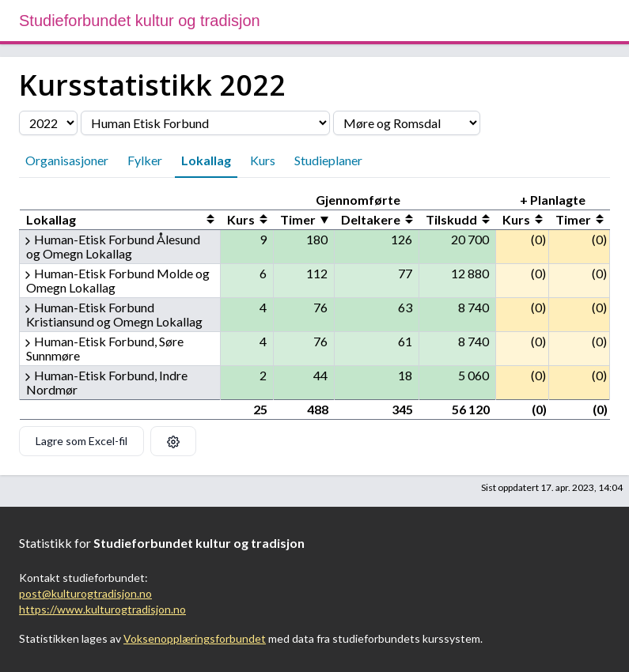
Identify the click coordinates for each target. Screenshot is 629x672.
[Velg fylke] (407, 123)
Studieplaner (328, 160)
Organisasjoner (67, 160)
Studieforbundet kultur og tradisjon (140, 21)
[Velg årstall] (48, 123)
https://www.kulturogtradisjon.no (102, 609)
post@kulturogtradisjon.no (85, 593)
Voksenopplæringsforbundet (195, 638)
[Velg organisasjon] (205, 123)
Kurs (263, 160)
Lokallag (206, 160)
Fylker (145, 160)
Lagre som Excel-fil (81, 441)
